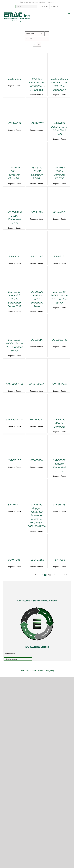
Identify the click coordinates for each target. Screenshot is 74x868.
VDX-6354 (59, 560)
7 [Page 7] (61, 575)
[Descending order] (47, 34)
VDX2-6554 (14, 123)
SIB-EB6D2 (14, 460)
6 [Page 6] (58, 575)
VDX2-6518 (14, 79)
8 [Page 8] (64, 575)
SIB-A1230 (59, 212)
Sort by (30, 34)
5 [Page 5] (55, 575)
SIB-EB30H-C (59, 340)
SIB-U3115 (59, 505)
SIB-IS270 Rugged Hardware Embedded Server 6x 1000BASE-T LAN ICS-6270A (37, 516)
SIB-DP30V (37, 340)
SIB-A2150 (59, 257)
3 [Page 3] (48, 575)
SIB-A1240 (14, 257)
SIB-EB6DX (37, 460)
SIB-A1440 (37, 257)
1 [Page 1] (42, 575)
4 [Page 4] (52, 575)
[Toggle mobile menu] (70, 13)
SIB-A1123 (37, 212)
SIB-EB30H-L (37, 384)
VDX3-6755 (37, 123)
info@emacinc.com (49, 2)
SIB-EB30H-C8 (14, 384)
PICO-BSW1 (37, 560)
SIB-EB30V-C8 (14, 420)
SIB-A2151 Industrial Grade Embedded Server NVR (14, 299)
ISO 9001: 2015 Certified (37, 647)
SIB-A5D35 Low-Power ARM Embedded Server (37, 299)
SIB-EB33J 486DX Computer (59, 423)
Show (31, 39)
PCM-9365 (14, 560)
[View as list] (39, 44)
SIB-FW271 (14, 505)
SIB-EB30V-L (37, 420)
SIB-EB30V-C (59, 384)
